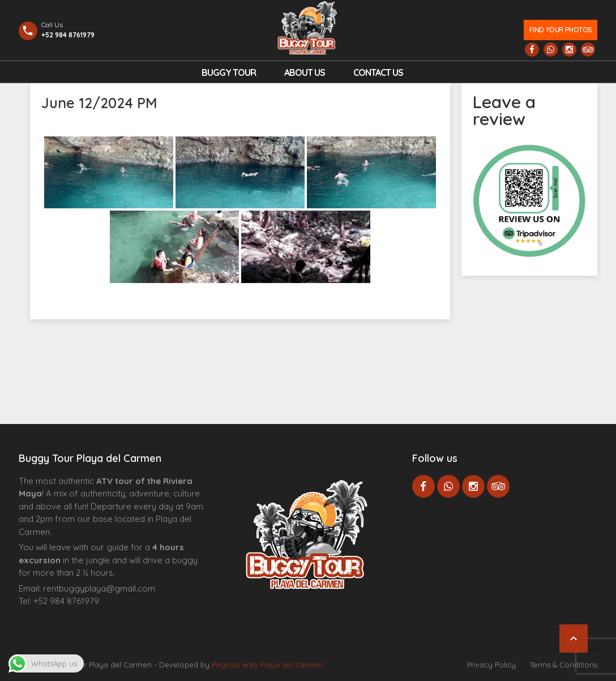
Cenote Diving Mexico (114, 619)
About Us (305, 72)
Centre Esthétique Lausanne (82, 619)
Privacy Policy (491, 665)
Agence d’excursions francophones (42, 619)
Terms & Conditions (564, 665)
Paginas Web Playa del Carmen (268, 665)
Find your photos (561, 30)
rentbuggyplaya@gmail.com (99, 588)
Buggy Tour (229, 72)
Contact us (378, 72)
